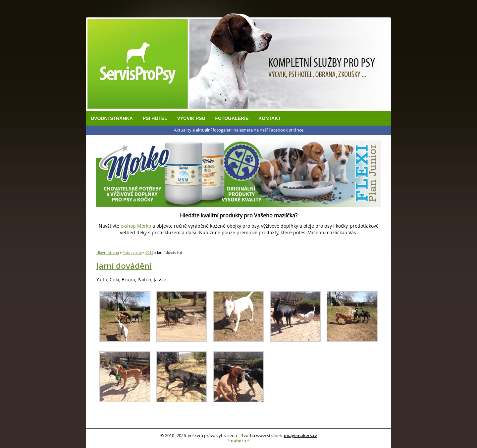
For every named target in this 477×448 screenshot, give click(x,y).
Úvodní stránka (112, 118)
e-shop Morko (136, 226)
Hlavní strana (108, 252)
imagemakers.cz (300, 436)
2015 (149, 252)
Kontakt (269, 118)
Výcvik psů (191, 118)
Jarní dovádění (124, 266)
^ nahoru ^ (238, 441)
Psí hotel (155, 118)
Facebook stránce (286, 130)
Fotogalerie (232, 118)
